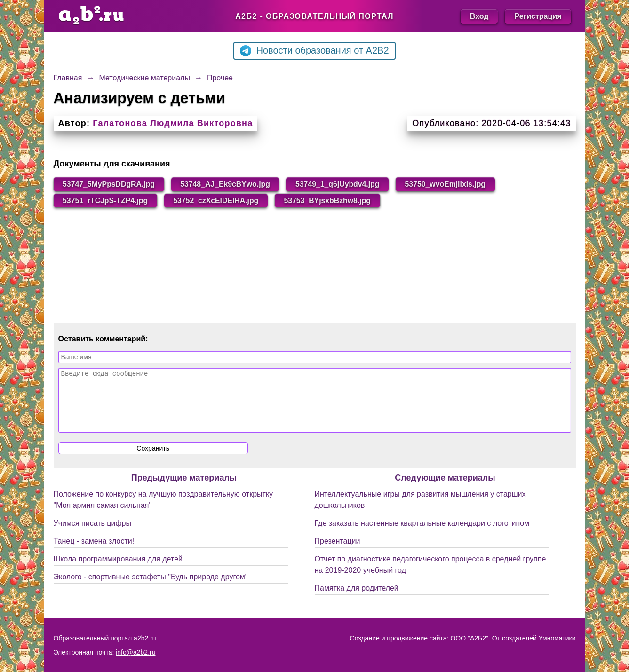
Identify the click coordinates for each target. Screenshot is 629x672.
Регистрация (538, 16)
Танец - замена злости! (94, 553)
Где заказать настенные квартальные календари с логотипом (422, 535)
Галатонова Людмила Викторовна (173, 123)
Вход (479, 16)
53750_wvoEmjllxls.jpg (450, 184)
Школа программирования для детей (118, 571)
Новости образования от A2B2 (314, 51)
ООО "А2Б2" (469, 638)
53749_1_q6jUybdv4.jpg (341, 184)
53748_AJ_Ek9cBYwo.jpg (227, 184)
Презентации (338, 553)
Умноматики (557, 638)
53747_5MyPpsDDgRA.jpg (110, 184)
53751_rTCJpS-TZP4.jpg (106, 201)
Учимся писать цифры (92, 535)
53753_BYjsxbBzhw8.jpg (331, 201)
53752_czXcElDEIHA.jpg (218, 201)
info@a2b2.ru (135, 652)
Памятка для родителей (357, 600)
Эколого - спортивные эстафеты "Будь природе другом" (151, 589)
